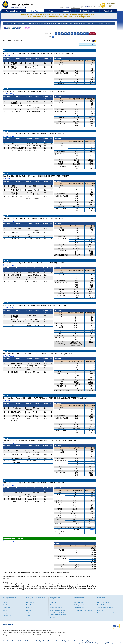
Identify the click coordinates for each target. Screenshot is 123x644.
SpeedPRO (53, 602)
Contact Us (11, 641)
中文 (68, 7)
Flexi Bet (100, 610)
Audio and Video (75, 15)
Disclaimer (77, 641)
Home (62, 7)
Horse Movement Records (58, 615)
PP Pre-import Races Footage (83, 610)
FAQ (98, 7)
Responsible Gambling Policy (57, 641)
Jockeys (29, 613)
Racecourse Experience (14, 11)
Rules (45, 641)
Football (109, 5)
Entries (6, 24)
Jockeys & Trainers (79, 24)
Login (87, 7)
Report (71, 24)
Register (93, 7)
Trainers (29, 615)
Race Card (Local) (8, 605)
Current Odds (21, 24)
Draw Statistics (102, 605)
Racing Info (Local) (27, 15)
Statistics (59, 24)
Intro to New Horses (56, 608)
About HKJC (108, 11)
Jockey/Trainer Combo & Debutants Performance (57, 611)
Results (65, 24)
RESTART (87, 17)
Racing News (56, 15)
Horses (88, 24)
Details (93, 530)
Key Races (65, 15)
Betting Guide (68, 17)
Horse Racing (111, 3)
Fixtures (107, 24)
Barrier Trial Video (79, 608)
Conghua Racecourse (55, 17)
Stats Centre (54, 605)
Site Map (39, 641)
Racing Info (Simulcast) (43, 15)
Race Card (12, 24)
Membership (67, 11)
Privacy (70, 641)
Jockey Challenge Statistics (106, 608)
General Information (103, 602)
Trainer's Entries (31, 24)
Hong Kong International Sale (37, 17)
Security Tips (86, 641)
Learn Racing (78, 17)
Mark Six (110, 7)
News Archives (31, 605)
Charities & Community (88, 11)
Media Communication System (107, 613)
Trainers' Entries (8, 615)
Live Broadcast (78, 602)
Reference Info (51, 24)
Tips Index (53, 617)
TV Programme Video (80, 605)
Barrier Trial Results (98, 24)
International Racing (89, 15)
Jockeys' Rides (41, 24)
